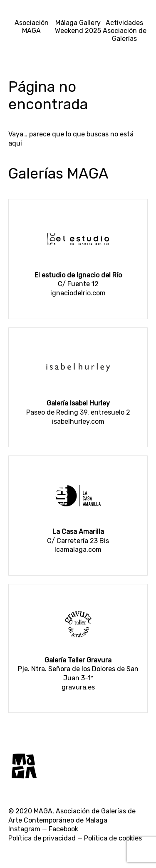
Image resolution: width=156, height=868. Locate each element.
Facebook (63, 829)
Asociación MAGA (32, 27)
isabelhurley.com (78, 421)
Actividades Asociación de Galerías (125, 31)
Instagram (24, 829)
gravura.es (78, 687)
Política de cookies (113, 838)
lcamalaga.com (78, 550)
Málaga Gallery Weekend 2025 (78, 27)
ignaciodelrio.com (78, 293)
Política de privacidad (42, 838)
